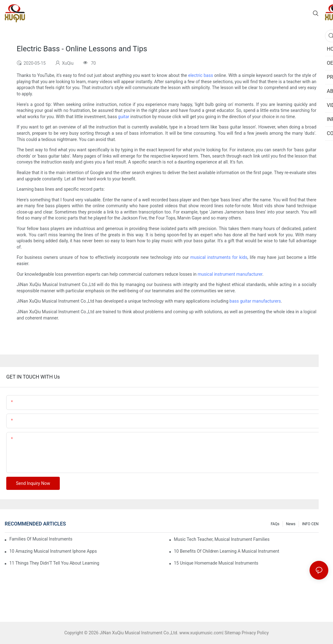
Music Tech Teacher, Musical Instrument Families (222, 539)
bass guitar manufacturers (255, 301)
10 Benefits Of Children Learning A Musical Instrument (227, 551)
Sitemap (232, 633)
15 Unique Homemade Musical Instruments (216, 563)
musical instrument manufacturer (230, 274)
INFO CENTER (314, 524)
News (291, 524)
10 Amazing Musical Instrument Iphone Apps (53, 551)
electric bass (200, 75)
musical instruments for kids (219, 257)
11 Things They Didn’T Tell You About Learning (54, 563)
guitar (124, 117)
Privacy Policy (255, 633)
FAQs (275, 524)
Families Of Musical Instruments (41, 539)
